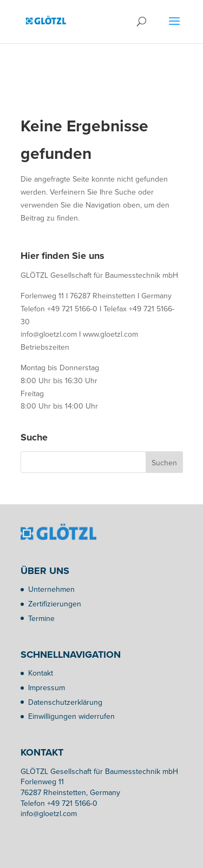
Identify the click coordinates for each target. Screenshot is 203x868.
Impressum (47, 688)
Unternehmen (51, 589)
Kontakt (41, 673)
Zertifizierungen (55, 604)
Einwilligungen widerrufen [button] (71, 716)
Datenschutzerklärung (65, 702)
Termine (41, 619)
